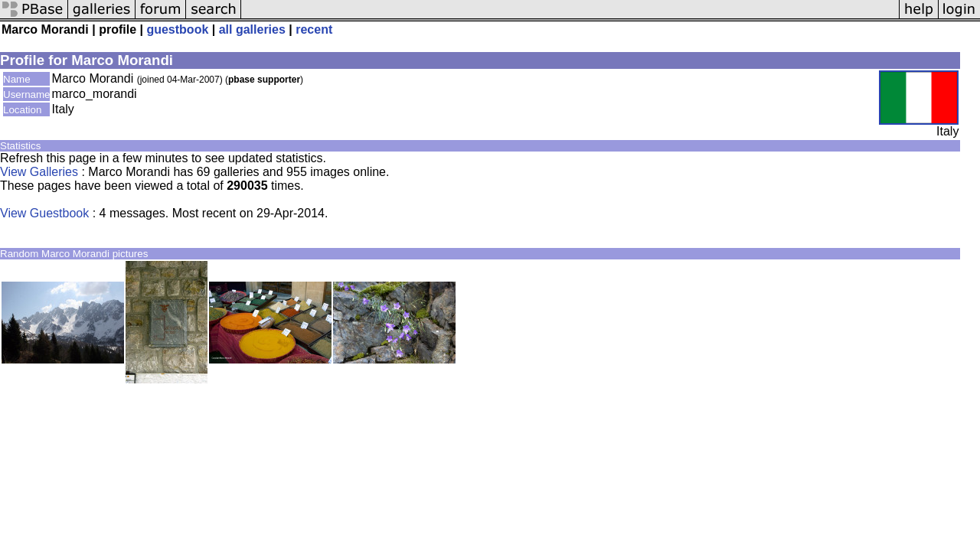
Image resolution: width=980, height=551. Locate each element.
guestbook (177, 29)
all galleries (252, 29)
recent (314, 29)
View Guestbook (44, 213)
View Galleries (39, 172)
